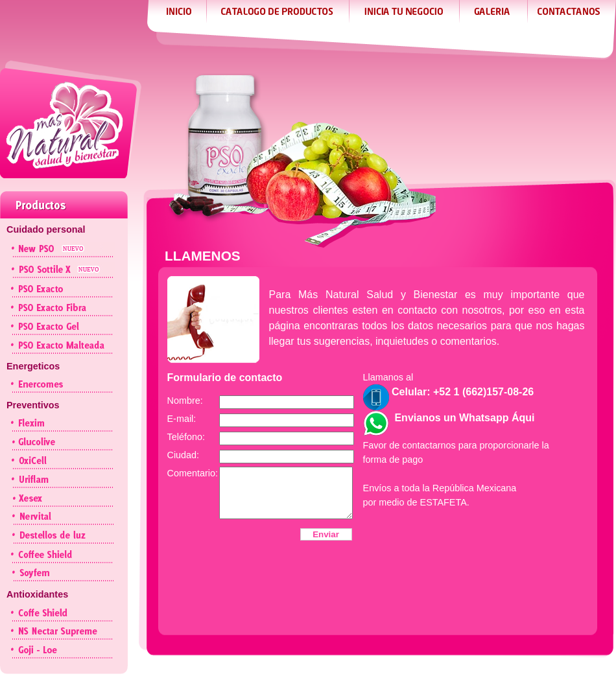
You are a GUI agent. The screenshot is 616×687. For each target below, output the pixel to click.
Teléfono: (186, 437)
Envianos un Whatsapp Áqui (449, 418)
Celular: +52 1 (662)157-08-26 (449, 392)
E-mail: (182, 419)
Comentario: (193, 473)
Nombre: (185, 401)
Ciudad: (184, 455)
